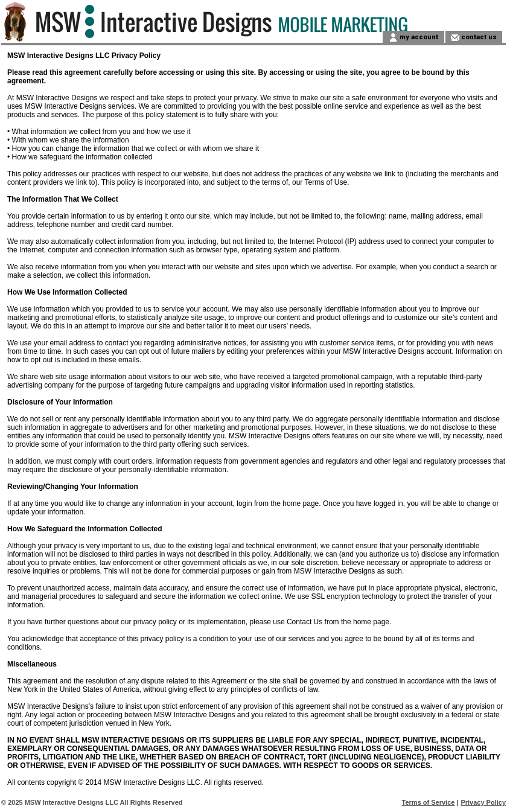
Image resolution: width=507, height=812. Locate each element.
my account (418, 37)
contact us (478, 37)
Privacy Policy (483, 802)
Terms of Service (429, 802)
